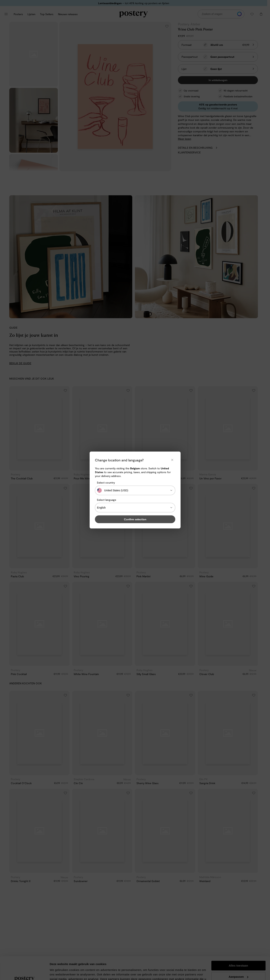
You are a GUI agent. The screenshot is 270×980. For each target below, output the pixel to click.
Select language (106, 500)
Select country (106, 483)
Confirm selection (135, 519)
